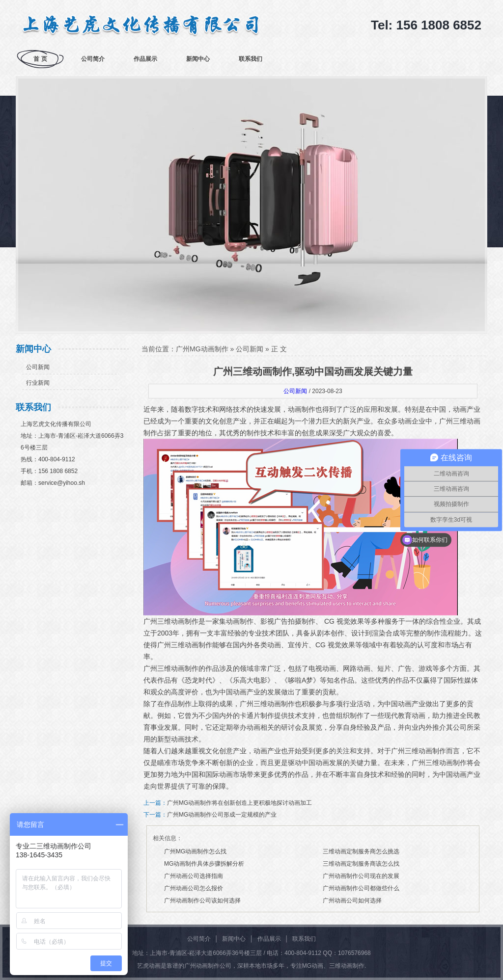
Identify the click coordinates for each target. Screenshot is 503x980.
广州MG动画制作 (202, 349)
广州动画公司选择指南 (194, 876)
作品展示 (145, 59)
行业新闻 (38, 383)
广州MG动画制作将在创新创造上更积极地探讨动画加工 (239, 803)
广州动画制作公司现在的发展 (361, 876)
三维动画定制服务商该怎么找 (361, 864)
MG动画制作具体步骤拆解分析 (204, 864)
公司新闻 (38, 367)
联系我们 (251, 59)
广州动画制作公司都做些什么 (361, 888)
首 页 (40, 59)
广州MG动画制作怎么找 (195, 851)
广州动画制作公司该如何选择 (202, 901)
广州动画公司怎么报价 (194, 888)
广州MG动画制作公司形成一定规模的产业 (222, 815)
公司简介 (93, 59)
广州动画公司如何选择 (352, 901)
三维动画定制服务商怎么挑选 (361, 851)
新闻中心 (198, 59)
